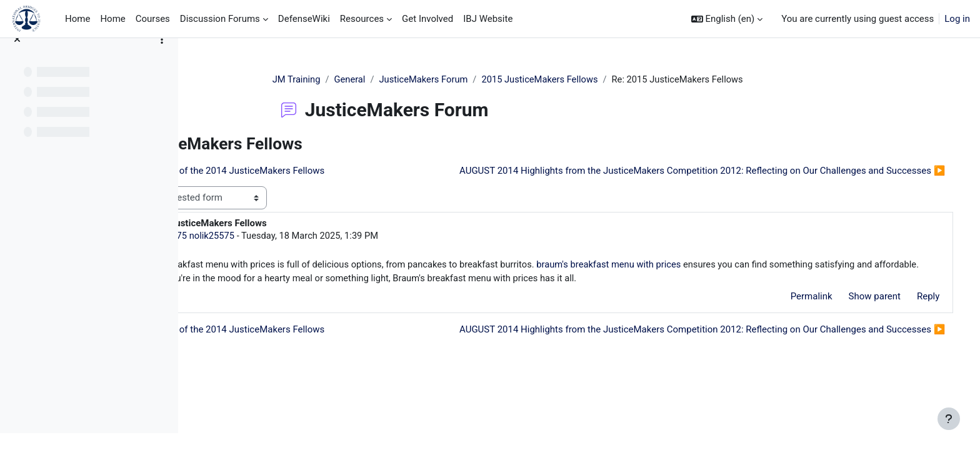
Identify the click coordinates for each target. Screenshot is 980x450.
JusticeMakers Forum (473, 79)
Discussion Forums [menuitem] (220, 19)
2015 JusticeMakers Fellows (592, 79)
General (398, 79)
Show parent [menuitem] (857, 321)
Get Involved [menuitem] (427, 19)
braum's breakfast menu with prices (731, 288)
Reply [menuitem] (911, 321)
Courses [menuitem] (153, 19)
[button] (727, 19)
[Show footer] (949, 419)
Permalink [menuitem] (793, 321)
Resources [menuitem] (362, 19)
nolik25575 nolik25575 (301, 259)
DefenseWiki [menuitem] (304, 19)
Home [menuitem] (77, 19)
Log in (957, 19)
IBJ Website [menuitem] (488, 19)
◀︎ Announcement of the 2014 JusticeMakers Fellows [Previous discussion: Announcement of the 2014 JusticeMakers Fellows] (323, 171)
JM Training (344, 79)
